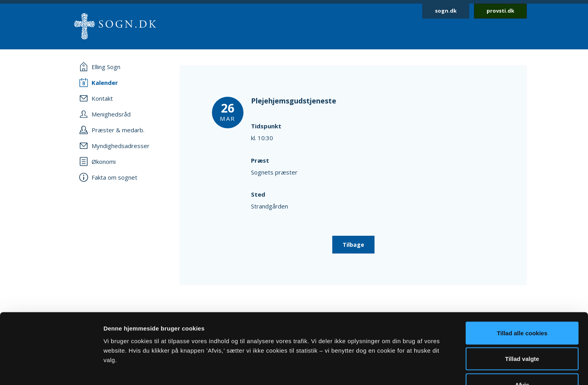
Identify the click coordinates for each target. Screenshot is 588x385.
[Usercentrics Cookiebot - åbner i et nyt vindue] (51, 370)
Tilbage (353, 245)
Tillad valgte (522, 307)
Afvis (522, 333)
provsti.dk (500, 11)
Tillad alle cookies (522, 281)
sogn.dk (446, 11)
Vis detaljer (410, 369)
